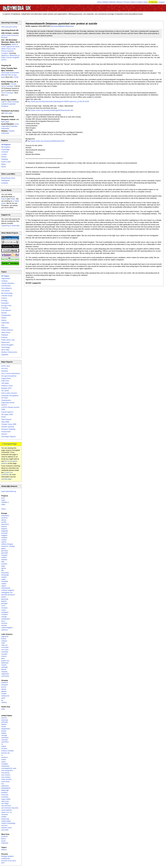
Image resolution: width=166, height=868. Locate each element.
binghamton (6, 729)
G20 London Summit (9, 393)
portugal (4, 603)
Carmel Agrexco (7, 412)
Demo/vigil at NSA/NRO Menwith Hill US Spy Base (10, 75)
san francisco (6, 806)
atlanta (4, 724)
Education (5, 303)
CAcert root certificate (7, 474)
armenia (4, 518)
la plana (4, 564)
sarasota (5, 814)
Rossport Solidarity (8, 429)
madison (4, 757)
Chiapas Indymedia (8, 132)
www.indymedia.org (9, 491)
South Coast (6, 162)
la (2, 755)
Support (162, 2)
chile (3, 643)
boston (4, 731)
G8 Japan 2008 (7, 414)
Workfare (5, 371)
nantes (4, 584)
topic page (8, 113)
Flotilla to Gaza (7, 386)
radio (3, 500)
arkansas (5, 720)
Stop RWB (5, 422)
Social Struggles (7, 345)
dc (2, 744)
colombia (5, 652)
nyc (3, 784)
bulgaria (4, 535)
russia (4, 610)
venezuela (5, 676)
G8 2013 (5, 368)
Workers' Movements (9, 352)
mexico (4, 656)
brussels (4, 533)
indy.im (4, 199)
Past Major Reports (8, 437)
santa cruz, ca (7, 812)
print (3, 498)
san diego (5, 803)
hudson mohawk (7, 751)
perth (3, 698)
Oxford (4, 157)
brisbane (5, 685)
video (3, 504)
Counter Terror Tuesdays (9, 85)
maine (4, 760)
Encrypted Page (10, 444)
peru (3, 658)
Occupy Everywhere (9, 376)
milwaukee (5, 766)
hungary (4, 555)
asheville (5, 722)
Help (145, 2)
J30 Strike (5, 383)
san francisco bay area (10, 808)
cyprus (4, 542)
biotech (4, 850)
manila (4, 694)
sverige (4, 617)
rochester (5, 797)
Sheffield (5, 159)
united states (6, 821)
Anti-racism (54, 26)
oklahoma (5, 786)
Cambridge (5, 149)
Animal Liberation (8, 283)
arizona (4, 718)
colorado (5, 740)
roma (3, 606)
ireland (4, 557)
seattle (4, 817)
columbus (5, 742)
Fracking (5, 308)
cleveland (5, 738)
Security (154, 2)
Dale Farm (5, 381)
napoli (4, 586)
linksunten (5, 573)
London (4, 154)
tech (3, 863)
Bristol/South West (8, 178)
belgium (4, 529)
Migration (62, 26)
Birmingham (6, 147)
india (3, 709)
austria (4, 522)
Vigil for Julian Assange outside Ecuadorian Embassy (10, 104)
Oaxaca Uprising (8, 427)
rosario (4, 665)
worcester (5, 830)
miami (4, 762)
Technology (6, 347)
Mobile (105, 2)
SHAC (4, 417)
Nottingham (6, 180)
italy (3, 562)
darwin (4, 689)
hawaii (4, 746)
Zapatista (5, 355)
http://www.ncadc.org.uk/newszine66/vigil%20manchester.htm (50, 110)
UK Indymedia (25, 7)
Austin (4, 726)
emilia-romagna (7, 544)
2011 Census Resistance (11, 373)
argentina (5, 636)
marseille (5, 581)
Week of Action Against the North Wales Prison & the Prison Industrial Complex (10, 49)
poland (4, 601)
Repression (70, 26)
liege (3, 566)
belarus (4, 526)
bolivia (4, 639)
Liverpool (5, 152)
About (133, 2)
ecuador (4, 654)
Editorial (112, 2)
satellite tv (5, 502)
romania (4, 608)
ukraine (4, 625)
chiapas (4, 641)
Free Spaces (6, 310)
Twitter (13, 199)
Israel (3, 841)
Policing (4, 337)
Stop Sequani (6, 419)
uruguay (4, 672)
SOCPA (4, 434)
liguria (4, 568)
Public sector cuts (8, 340)
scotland (4, 614)
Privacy (127, 2)
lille (3, 570)
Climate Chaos (7, 296)
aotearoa (5, 682)
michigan (5, 764)
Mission (120, 2)
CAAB (16, 77)
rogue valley (6, 799)
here (6, 95)
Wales (4, 164)
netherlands (6, 588)
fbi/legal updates (7, 856)
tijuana (4, 669)
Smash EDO (6, 432)
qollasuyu (5, 663)
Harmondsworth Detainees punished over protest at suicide (61, 24)
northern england (8, 590)
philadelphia (6, 788)
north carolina (6, 779)
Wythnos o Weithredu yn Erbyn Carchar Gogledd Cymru (10, 58)
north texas (5, 782)
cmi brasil (5, 647)
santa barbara (6, 810)
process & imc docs (9, 861)
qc (2, 700)
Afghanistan (6, 278)
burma (4, 687)
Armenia (4, 836)
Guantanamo (6, 400)
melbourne (5, 696)
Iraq (3, 325)
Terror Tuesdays (7, 93)
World (4, 167)
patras (4, 597)
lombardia (5, 575)
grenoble (5, 553)
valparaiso (5, 674)
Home (99, 2)
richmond (5, 795)
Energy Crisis (6, 305)
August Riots (6, 378)
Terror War (5, 350)
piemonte (5, 599)
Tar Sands (5, 391)
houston (4, 748)
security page (6, 479)
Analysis (4, 281)
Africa (3, 509)
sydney (4, 702)
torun (3, 621)
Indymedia (5, 323)
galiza (4, 548)
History (4, 320)
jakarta (4, 691)
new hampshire (7, 770)
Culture (4, 298)
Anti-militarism (7, 288)
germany (5, 551)
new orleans (6, 777)
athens (4, 520)
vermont (4, 825)
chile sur (4, 645)
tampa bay (5, 819)
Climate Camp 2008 (9, 424)
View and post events (9, 27)
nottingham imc (7, 592)
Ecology (4, 301)
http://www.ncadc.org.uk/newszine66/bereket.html (46, 141)
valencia (4, 630)
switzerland (6, 619)
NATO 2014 (6, 366)
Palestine (5, 335)
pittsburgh (5, 790)
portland (4, 792)
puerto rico (5, 661)
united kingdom (7, 628)
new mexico (6, 775)
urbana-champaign (8, 823)
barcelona (5, 524)
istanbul (4, 560)
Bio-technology (7, 293)
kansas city (5, 753)
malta (3, 579)
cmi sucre (5, 650)
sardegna (5, 612)
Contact (139, 2)
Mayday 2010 (6, 388)
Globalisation (6, 315)
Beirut (4, 839)
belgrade (5, 531)
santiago (4, 667)
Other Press (6, 332)
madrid (4, 577)
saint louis (5, 801)
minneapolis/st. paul (9, 768)
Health (4, 318)
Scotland (5, 183)
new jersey (5, 773)
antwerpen (5, 516)
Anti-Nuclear (6, 286)
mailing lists (6, 858)
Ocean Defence (7, 330)
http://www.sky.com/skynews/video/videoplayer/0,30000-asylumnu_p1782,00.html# (58, 101)
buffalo (4, 733)
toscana (4, 623)
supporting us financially (10, 226)
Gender (4, 313)
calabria (4, 538)
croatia (4, 540)
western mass (6, 828)
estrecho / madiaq (8, 546)
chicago (4, 735)
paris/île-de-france (8, 595)
